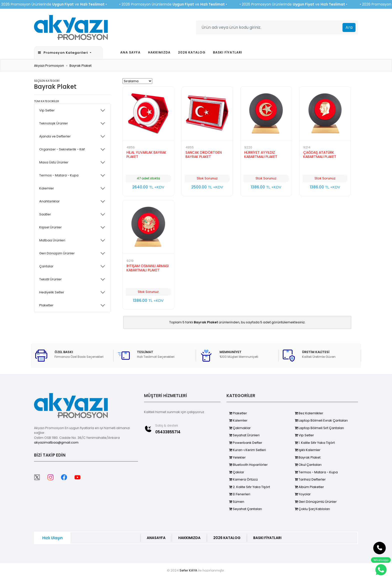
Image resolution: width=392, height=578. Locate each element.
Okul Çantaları (308, 465)
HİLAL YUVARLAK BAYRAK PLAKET (146, 155)
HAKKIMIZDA (159, 52)
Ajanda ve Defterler (55, 136)
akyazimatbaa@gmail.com (56, 442)
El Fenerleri (240, 494)
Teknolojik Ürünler (54, 123)
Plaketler (46, 305)
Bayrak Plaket (80, 66)
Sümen (237, 502)
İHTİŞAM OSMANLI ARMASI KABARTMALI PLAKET (148, 268)
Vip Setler (47, 110)
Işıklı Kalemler (308, 450)
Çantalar (46, 266)
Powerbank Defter (246, 443)
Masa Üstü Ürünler (54, 162)
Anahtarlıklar (49, 201)
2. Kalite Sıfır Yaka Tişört (249, 487)
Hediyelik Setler (52, 292)
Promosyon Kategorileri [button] (63, 53)
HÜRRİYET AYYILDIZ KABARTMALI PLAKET (261, 155)
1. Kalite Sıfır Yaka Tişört (315, 443)
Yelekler (237, 457)
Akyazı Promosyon (49, 66)
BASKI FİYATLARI (228, 52)
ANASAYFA (156, 538)
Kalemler (47, 188)
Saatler (45, 214)
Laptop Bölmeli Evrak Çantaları (321, 420)
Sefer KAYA (188, 570)
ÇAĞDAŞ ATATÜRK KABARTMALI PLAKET (320, 155)
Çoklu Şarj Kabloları (312, 509)
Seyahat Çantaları (245, 509)
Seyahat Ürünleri (244, 435)
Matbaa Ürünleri (52, 240)
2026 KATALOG (192, 52)
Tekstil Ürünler (50, 279)
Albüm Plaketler (309, 487)
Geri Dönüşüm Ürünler (57, 253)
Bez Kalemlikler (309, 413)
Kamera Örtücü (243, 479)
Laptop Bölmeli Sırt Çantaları (319, 428)
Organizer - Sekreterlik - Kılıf (62, 149)
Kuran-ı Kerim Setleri (247, 450)
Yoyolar (303, 494)
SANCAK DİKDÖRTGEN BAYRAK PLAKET (204, 155)
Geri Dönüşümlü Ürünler (316, 502)
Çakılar (237, 472)
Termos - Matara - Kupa (59, 175)
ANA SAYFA (130, 52)
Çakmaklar (240, 428)
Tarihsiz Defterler (310, 479)
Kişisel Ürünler (50, 227)
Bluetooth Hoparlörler (248, 465)
